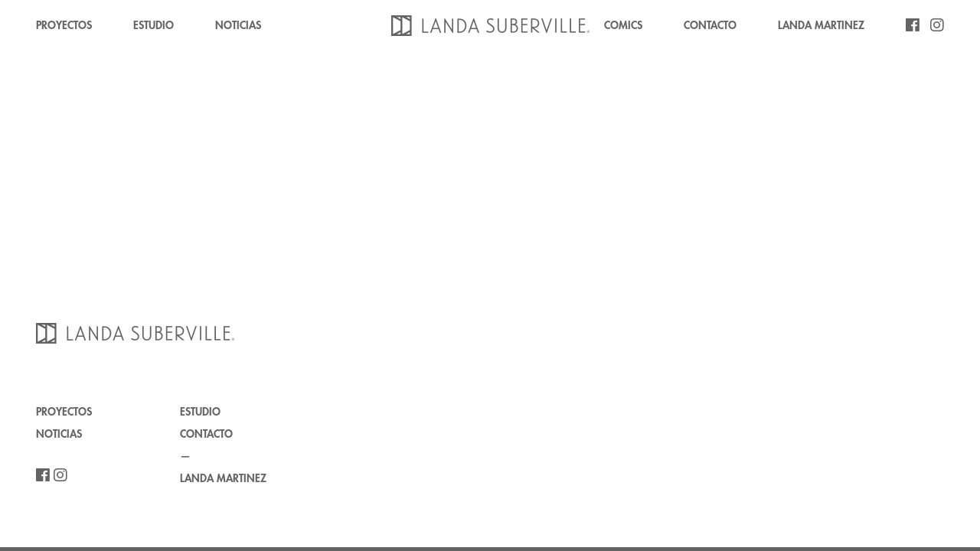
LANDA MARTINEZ (821, 25)
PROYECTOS (64, 25)
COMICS (623, 25)
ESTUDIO (154, 25)
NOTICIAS (238, 25)
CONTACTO (710, 25)
